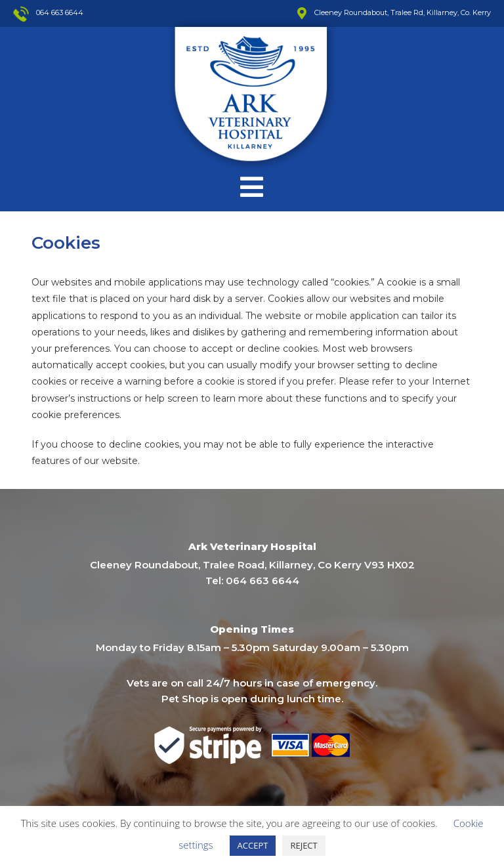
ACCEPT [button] (253, 845)
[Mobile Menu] (252, 187)
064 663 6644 (262, 581)
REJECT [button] (304, 845)
